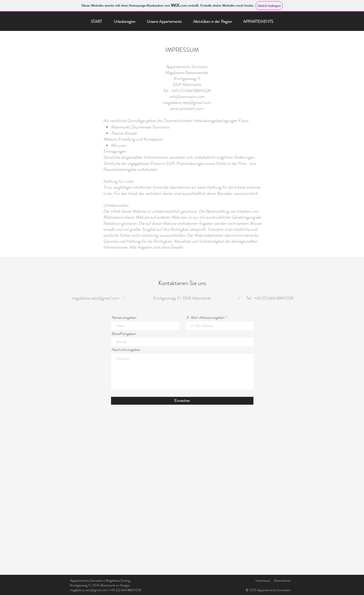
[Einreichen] (182, 401)
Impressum (263, 580)
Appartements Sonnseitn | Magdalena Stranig (100, 580)
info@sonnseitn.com (187, 97)
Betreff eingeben (124, 334)
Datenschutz (282, 580)
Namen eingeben (124, 318)
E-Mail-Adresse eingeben (205, 318)
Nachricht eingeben (126, 350)
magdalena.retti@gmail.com (187, 103)
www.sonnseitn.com (187, 108)
